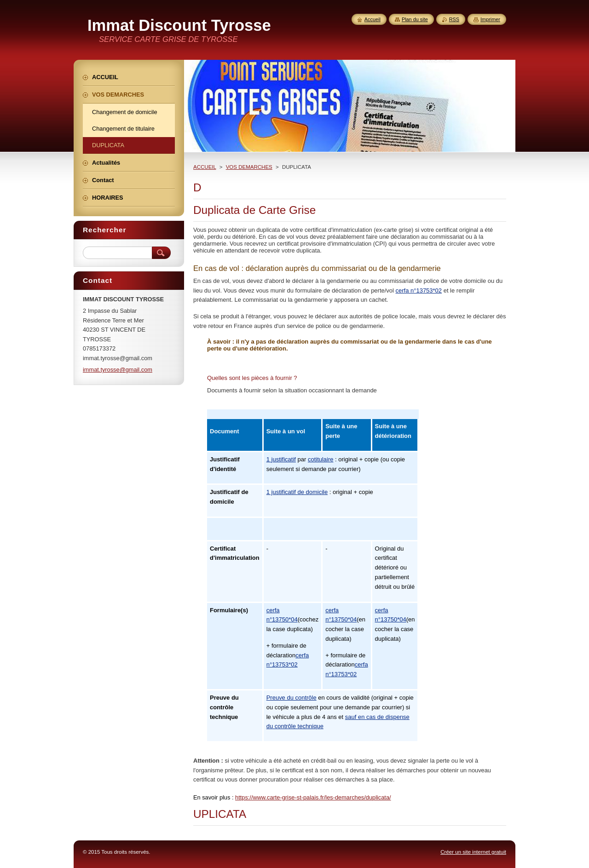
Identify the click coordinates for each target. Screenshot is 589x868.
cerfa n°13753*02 (419, 290)
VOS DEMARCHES (249, 167)
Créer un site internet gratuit (473, 852)
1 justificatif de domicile (297, 492)
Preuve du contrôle (292, 698)
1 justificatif (281, 459)
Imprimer (490, 19)
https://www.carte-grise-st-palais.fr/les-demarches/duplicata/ (313, 797)
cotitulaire (321, 459)
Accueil (372, 19)
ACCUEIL (205, 167)
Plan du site (415, 19)
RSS (454, 19)
